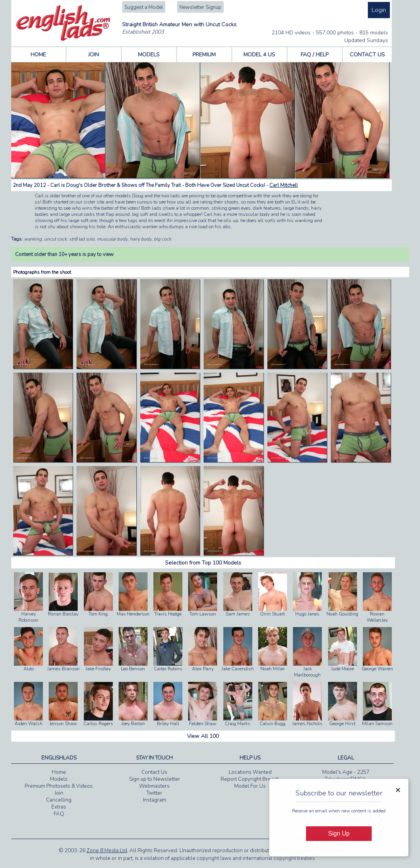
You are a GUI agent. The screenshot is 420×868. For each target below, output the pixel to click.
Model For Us (250, 786)
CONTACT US (367, 55)
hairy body (141, 239)
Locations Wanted (250, 772)
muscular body (112, 239)
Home (59, 772)
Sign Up (339, 833)
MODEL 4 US (259, 55)
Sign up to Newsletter (155, 779)
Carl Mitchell (284, 185)
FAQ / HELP (315, 55)
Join (59, 793)
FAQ (59, 814)
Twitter (154, 793)
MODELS (149, 55)
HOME (38, 55)
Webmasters (154, 786)
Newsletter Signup (200, 7)
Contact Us (154, 772)
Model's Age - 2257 (346, 772)
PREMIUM (204, 55)
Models (59, 779)
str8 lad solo (82, 239)
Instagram (155, 800)
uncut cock (55, 239)
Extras (59, 807)
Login (379, 10)
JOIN (94, 55)
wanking (33, 239)
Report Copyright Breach (250, 779)
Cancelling (59, 800)
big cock (162, 239)
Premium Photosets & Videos (59, 786)
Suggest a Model (144, 7)
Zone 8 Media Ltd (107, 851)
